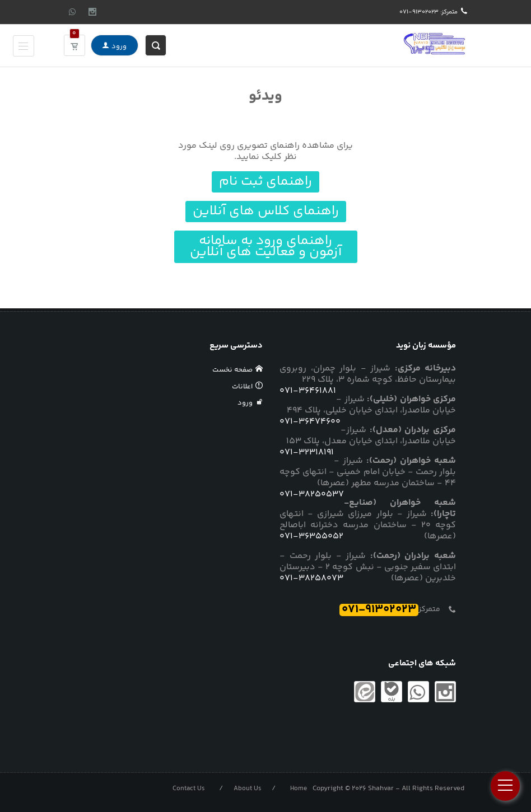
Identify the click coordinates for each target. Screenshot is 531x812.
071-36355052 (311, 537)
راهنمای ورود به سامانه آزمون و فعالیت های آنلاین (266, 247)
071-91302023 (379, 610)
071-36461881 (308, 391)
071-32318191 (307, 453)
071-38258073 (311, 579)
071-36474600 (310, 422)
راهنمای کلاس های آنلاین (266, 211)
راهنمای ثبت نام (265, 182)
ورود (114, 45)
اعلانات (248, 387)
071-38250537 (312, 495)
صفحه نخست (238, 370)
